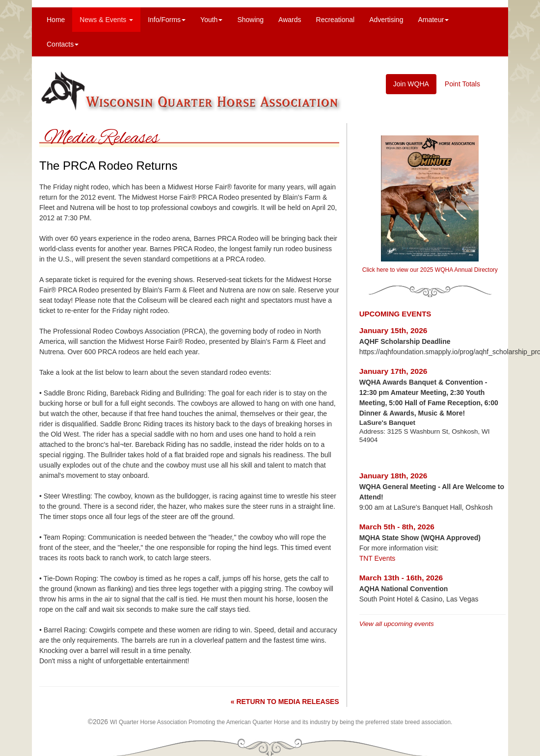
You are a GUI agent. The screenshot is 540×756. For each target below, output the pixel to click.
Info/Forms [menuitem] (167, 20)
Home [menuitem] (56, 20)
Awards (290, 20)
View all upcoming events (397, 624)
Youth (211, 20)
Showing (250, 20)
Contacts (63, 44)
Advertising (386, 20)
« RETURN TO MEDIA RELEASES (285, 702)
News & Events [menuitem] (106, 20)
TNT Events (378, 558)
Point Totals (462, 84)
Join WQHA (411, 84)
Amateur (433, 20)
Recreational (336, 20)
